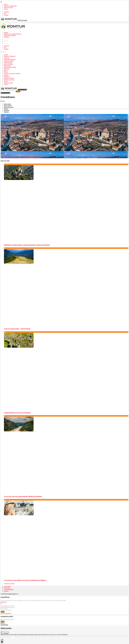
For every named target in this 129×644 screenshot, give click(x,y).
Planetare (7, 77)
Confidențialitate (9, 590)
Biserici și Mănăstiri (10, 56)
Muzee (6, 72)
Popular (6, 15)
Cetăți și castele (9, 61)
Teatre (6, 84)
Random (6, 112)
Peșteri (6, 75)
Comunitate (7, 586)
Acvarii (6, 55)
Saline (6, 81)
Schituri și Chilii (8, 83)
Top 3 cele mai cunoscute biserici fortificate (20, 157)
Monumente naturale (10, 67)
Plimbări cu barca (9, 80)
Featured (7, 110)
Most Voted (7, 104)
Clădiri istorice (8, 63)
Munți (6, 70)
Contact (6, 591)
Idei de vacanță (8, 7)
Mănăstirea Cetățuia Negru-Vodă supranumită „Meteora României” (27, 245)
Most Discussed (9, 107)
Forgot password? (6, 613)
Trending (6, 12)
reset (3, 622)
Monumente (7, 66)
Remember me (7, 610)
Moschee (7, 69)
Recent (6, 109)
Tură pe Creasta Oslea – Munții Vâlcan (17, 329)
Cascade (6, 58)
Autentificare (4, 625)
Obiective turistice (10, 6)
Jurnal (6, 9)
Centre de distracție (10, 59)
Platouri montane (9, 78)
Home (6, 4)
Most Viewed (8, 106)
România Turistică (9, 584)
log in (3, 612)
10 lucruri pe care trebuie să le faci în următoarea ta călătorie (25, 580)
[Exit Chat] (5, 633)
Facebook (3, 602)
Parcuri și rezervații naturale (12, 73)
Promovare (7, 588)
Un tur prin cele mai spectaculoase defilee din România (23, 496)
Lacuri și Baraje (8, 64)
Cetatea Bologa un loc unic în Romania (17, 413)
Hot (5, 13)
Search (18, 91)
